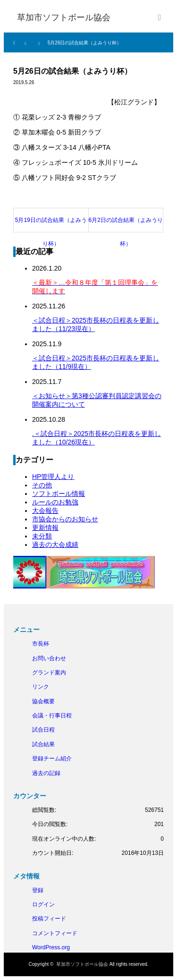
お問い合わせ (49, 658)
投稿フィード (49, 919)
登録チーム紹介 (52, 758)
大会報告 (45, 511)
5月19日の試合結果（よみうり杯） (51, 224)
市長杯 (41, 644)
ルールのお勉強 (55, 502)
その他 (42, 485)
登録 (38, 890)
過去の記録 (46, 773)
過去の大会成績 (55, 545)
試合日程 (43, 730)
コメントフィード (55, 933)
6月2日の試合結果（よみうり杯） (126, 224)
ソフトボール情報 (59, 494)
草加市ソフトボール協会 (82, 964)
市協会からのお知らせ (65, 519)
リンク (41, 687)
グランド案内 (49, 673)
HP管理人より (53, 477)
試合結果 (43, 744)
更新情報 (45, 528)
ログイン (43, 904)
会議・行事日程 (52, 716)
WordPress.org (51, 947)
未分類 (42, 536)
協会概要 (43, 701)
